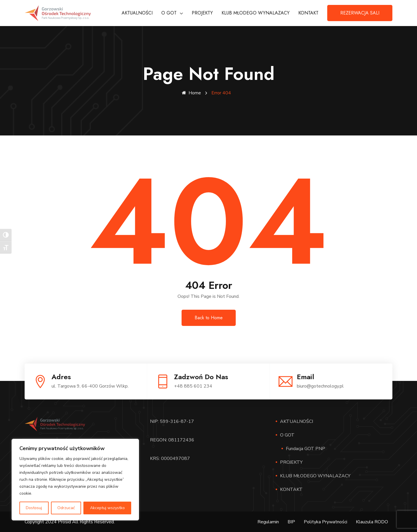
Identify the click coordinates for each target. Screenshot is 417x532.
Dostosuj (34, 508)
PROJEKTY (202, 13)
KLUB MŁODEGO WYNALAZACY (256, 13)
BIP (291, 522)
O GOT (169, 13)
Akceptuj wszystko (107, 508)
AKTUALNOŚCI (137, 13)
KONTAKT (308, 13)
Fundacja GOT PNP (306, 448)
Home (191, 93)
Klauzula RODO (372, 522)
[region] (75, 480)
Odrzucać (66, 508)
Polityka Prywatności (325, 522)
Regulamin (268, 522)
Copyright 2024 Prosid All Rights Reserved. (70, 522)
